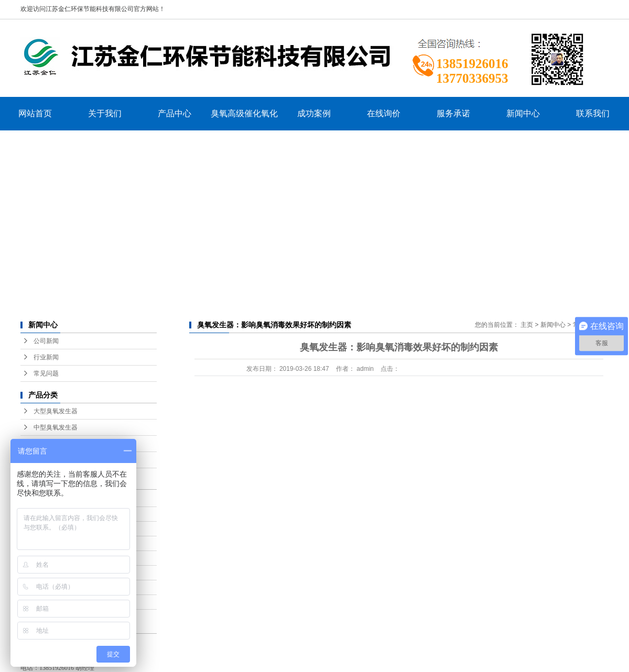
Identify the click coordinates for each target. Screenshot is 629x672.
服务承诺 (453, 113)
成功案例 (314, 113)
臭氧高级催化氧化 (244, 113)
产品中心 (175, 113)
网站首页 (35, 113)
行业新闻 (46, 357)
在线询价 (384, 113)
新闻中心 (523, 113)
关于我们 (105, 113)
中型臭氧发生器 (56, 427)
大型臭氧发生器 (56, 411)
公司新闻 (46, 341)
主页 (527, 325)
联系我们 (593, 113)
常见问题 (46, 373)
